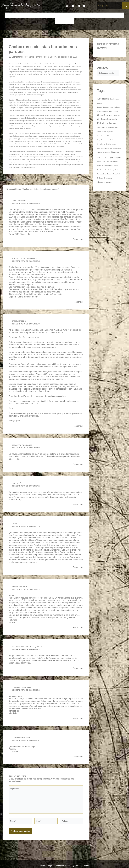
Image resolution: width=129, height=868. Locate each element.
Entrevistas (78, 15)
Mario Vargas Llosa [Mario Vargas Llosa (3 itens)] (112, 162)
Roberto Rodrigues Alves (25, 259)
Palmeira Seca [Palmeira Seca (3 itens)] (102, 174)
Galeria (99, 15)
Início (9, 15)
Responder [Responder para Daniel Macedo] (78, 427)
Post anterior (11, 180)
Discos (67, 15)
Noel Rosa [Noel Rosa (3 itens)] (100, 170)
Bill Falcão (17, 484)
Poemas (60, 21)
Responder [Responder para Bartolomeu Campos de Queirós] (78, 670)
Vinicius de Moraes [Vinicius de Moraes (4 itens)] (104, 182)
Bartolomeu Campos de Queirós (28, 649)
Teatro (70, 21)
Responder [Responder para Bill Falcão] (78, 506)
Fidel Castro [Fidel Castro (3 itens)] (101, 128)
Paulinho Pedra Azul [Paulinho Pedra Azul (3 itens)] (113, 174)
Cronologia (56, 15)
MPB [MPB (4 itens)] (99, 166)
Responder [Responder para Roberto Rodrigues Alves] (78, 303)
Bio (26, 15)
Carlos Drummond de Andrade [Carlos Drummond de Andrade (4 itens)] (109, 107)
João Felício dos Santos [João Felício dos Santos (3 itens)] (104, 148)
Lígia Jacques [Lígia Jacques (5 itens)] (115, 158)
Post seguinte (81, 180)
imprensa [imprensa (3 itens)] (110, 132)
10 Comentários (17, 57)
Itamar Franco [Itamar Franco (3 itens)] (101, 136)
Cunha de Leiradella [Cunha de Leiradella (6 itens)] (107, 120)
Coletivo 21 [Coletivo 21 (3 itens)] (116, 116)
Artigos (18, 15)
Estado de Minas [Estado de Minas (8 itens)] (107, 124)
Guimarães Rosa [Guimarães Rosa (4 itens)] (112, 128)
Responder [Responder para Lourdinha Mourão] (78, 759)
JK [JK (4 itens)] (108, 136)
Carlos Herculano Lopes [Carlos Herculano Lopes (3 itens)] (104, 112)
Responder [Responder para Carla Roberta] (78, 240)
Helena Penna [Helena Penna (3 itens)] (102, 132)
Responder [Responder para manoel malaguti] (78, 629)
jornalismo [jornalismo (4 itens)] (101, 144)
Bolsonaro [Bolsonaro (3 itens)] (100, 103)
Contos (34, 15)
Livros (109, 15)
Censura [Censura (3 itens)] (116, 112)
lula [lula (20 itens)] (105, 157)
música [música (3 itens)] (116, 166)
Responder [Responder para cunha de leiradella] (78, 721)
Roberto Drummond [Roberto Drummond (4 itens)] (105, 178)
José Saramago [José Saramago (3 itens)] (111, 144)
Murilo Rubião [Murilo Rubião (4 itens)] (107, 166)
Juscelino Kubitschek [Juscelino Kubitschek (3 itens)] (104, 153)
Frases (90, 15)
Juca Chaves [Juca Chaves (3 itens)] (117, 148)
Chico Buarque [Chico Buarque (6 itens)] (104, 115)
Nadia (15, 525)
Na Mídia (119, 15)
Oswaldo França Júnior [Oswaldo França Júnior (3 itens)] (112, 170)
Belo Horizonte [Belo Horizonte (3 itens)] (115, 99)
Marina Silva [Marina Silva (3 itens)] (101, 162)
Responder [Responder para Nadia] (78, 569)
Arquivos (103, 68)
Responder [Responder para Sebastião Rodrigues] (78, 465)
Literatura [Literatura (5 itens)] (115, 152)
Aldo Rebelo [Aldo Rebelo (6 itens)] (103, 99)
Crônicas (44, 15)
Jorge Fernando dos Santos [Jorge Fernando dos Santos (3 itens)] (106, 140)
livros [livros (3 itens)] (99, 158)
